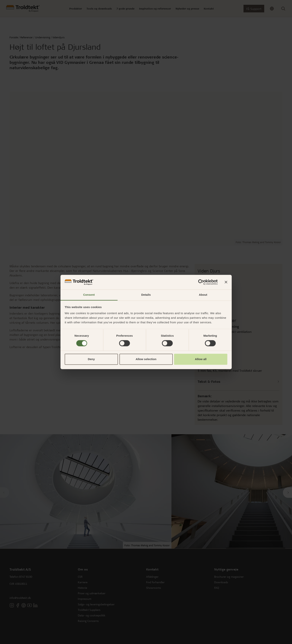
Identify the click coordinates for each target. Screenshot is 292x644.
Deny (91, 359)
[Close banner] (226, 282)
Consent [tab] (89, 295)
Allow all (201, 359)
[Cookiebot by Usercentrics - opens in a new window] (201, 282)
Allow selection (146, 359)
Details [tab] (146, 295)
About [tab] (203, 295)
